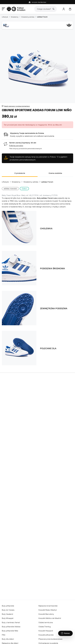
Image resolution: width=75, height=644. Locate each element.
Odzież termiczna (46, 622)
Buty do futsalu (8, 610)
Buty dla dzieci (8, 639)
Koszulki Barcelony (46, 614)
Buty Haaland (7, 614)
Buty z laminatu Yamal (11, 622)
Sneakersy (15, 17)
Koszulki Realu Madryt (48, 610)
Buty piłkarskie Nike (10, 631)
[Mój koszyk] (70, 9)
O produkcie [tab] (20, 173)
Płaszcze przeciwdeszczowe (50, 639)
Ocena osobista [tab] (55, 173)
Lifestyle (5, 17)
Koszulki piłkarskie (46, 635)
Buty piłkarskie (8, 606)
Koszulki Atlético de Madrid (50, 618)
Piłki (4, 635)
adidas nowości (10, 188)
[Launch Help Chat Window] (65, 633)
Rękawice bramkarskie (48, 606)
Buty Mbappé (8, 618)
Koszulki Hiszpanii (46, 631)
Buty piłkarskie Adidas (11, 627)
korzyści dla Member (38, 2)
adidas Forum (42, 17)
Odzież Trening (45, 627)
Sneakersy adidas (28, 17)
